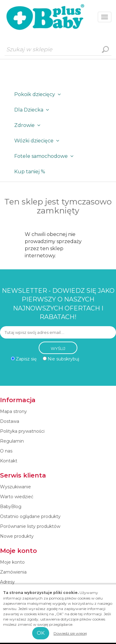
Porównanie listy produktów (30, 526)
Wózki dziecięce (38, 141)
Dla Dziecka (33, 110)
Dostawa (10, 421)
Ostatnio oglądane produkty (30, 516)
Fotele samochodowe (45, 156)
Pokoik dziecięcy (39, 94)
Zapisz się (26, 359)
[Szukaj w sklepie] (58, 49)
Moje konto (12, 562)
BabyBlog (11, 507)
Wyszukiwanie (105, 49)
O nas (6, 451)
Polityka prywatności (22, 431)
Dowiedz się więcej (70, 633)
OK (41, 633)
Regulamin (12, 441)
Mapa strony (13, 411)
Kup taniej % (30, 172)
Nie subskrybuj (63, 359)
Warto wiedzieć (17, 497)
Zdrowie (28, 125)
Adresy (7, 582)
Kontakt (9, 461)
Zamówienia (13, 572)
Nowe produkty (17, 536)
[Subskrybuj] (58, 332)
